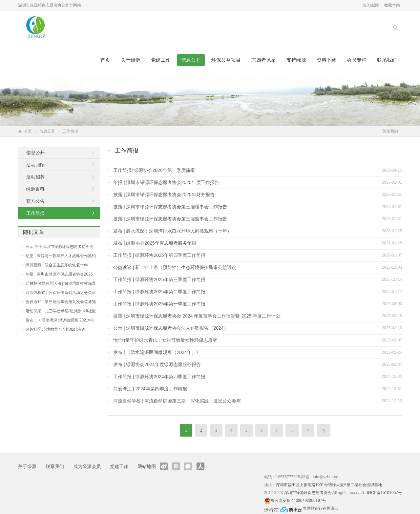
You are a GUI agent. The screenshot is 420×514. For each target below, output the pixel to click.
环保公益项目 (226, 60)
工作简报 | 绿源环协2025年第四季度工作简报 (159, 255)
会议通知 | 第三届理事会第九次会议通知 (61, 302)
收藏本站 (392, 5)
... (292, 430)
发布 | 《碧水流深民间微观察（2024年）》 (157, 352)
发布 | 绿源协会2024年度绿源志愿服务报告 (157, 364)
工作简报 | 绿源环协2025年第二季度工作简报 (159, 292)
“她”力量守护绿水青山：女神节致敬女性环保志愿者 (165, 340)
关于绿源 (131, 60)
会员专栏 (357, 60)
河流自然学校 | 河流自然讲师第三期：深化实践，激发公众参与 (177, 401)
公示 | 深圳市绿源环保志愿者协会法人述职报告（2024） (171, 328)
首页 (105, 60)
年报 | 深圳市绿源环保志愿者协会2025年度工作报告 (166, 182)
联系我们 (387, 60)
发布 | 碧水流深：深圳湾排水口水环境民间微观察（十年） (172, 231)
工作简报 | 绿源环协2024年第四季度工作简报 (159, 377)
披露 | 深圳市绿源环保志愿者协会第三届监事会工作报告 (170, 219)
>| (324, 430)
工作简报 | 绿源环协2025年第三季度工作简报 (159, 279)
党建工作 (161, 60)
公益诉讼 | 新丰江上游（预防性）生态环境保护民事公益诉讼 (175, 267)
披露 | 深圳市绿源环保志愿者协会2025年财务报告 (164, 195)
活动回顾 (35, 165)
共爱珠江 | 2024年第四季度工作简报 (150, 389)
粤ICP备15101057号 (384, 493)
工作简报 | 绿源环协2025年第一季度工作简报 (159, 304)
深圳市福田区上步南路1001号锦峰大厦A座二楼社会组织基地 (329, 485)
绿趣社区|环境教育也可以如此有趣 (56, 329)
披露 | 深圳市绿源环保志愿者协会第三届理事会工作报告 (170, 207)
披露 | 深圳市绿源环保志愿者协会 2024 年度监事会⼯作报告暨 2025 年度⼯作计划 (197, 316)
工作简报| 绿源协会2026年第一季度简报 (154, 170)
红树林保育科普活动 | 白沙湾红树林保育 (61, 283)
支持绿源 (296, 60)
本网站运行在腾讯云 (321, 508)
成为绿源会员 (87, 466)
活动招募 (35, 177)
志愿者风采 (264, 60)
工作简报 (127, 151)
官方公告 (35, 201)
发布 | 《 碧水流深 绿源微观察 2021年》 (61, 320)
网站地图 (147, 466)
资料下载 (326, 60)
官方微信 (188, 466)
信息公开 (191, 60)
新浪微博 (164, 466)
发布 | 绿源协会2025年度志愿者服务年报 (155, 243)
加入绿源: (371, 5)
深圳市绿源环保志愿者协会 (308, 493)
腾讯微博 (176, 466)
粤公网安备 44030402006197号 (298, 501)
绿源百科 (35, 189)
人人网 (200, 466)
